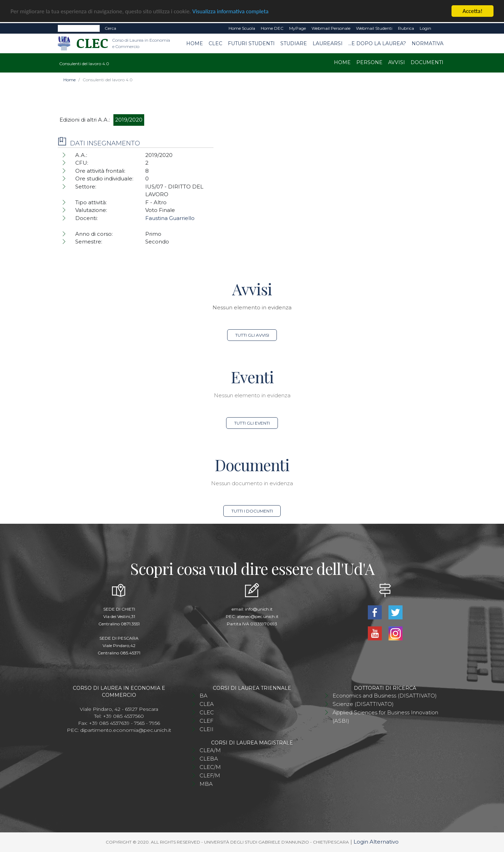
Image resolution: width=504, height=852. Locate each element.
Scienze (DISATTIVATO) (363, 704)
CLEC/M (210, 767)
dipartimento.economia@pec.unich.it (126, 730)
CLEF (206, 721)
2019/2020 (129, 120)
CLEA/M (210, 750)
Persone (369, 62)
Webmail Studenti (374, 28)
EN (440, 28)
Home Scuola (242, 28)
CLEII (206, 729)
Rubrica (406, 28)
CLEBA (209, 759)
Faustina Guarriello (170, 218)
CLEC (215, 43)
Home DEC (272, 28)
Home (195, 43)
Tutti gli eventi (252, 423)
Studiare (294, 43)
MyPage (297, 28)
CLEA (207, 704)
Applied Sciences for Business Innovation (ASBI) (385, 717)
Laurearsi (328, 43)
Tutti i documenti (252, 511)
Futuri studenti (251, 43)
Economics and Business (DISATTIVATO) (385, 696)
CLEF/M (210, 775)
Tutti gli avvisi (252, 335)
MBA (206, 784)
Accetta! (473, 11)
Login (425, 28)
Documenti (427, 62)
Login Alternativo (376, 842)
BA (204, 696)
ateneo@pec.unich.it (258, 616)
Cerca (110, 28)
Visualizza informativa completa (231, 11)
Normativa (428, 43)
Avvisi (397, 62)
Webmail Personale (331, 28)
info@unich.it (259, 609)
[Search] (79, 28)
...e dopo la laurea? (377, 43)
